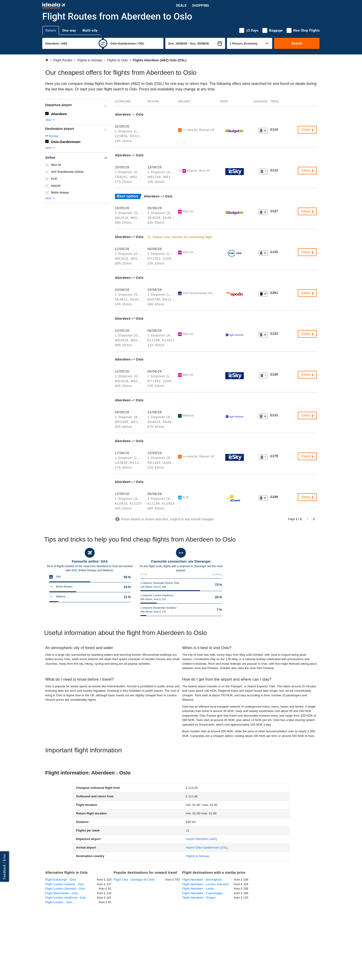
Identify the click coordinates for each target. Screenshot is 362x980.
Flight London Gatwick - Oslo (65, 884)
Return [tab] (51, 30)
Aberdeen (59, 114)
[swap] (103, 43)
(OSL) (207, 847)
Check (308, 130)
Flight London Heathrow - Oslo (66, 898)
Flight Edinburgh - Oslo (61, 880)
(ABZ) (201, 839)
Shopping (201, 6)
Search (297, 43)
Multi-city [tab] (90, 30)
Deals (181, 6)
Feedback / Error (4, 867)
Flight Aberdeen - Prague (199, 898)
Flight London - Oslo (59, 902)
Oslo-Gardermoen (66, 142)
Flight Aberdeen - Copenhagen (203, 893)
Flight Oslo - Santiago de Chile (134, 880)
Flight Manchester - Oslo (62, 893)
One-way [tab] (69, 30)
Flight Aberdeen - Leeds (198, 889)
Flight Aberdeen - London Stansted (205, 884)
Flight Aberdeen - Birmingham (202, 880)
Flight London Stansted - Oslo (65, 889)
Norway (53, 136)
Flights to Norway (197, 856)
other (50, 120)
